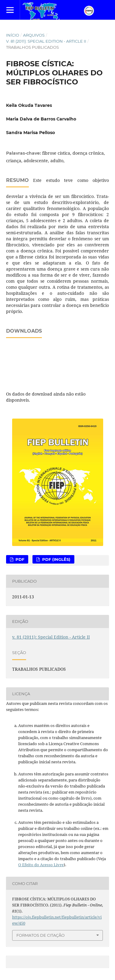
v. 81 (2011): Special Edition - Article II (46, 41)
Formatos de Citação (41, 935)
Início (13, 35)
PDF (19, 559)
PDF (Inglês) (56, 559)
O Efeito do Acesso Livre (41, 865)
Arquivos (34, 35)
